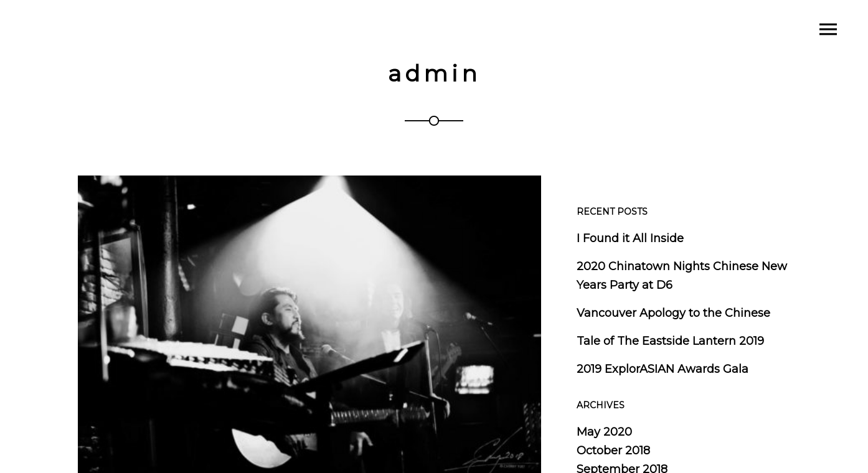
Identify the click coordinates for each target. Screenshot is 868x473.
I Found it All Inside (630, 238)
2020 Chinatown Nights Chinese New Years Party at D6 (682, 276)
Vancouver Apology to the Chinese (673, 313)
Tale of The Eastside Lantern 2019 (670, 341)
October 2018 (613, 451)
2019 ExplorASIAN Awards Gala (663, 369)
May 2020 (604, 432)
